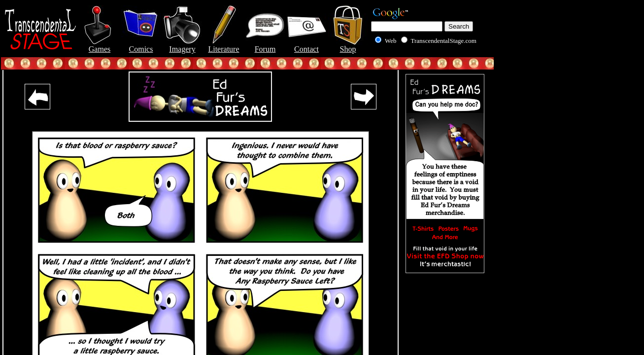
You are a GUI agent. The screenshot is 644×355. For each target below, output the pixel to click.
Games (100, 46)
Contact (306, 46)
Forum (265, 46)
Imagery (182, 46)
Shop (348, 46)
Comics (141, 46)
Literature (224, 46)
